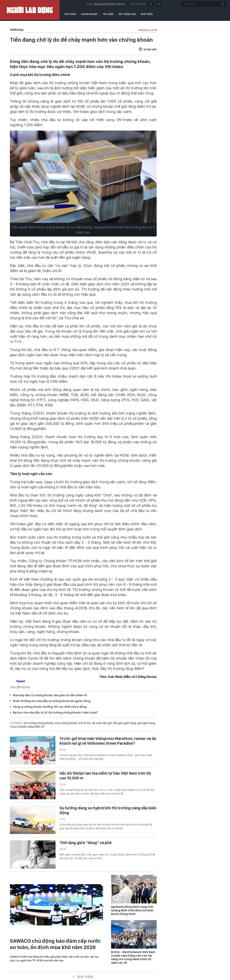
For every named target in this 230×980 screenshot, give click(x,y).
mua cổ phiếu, (19, 727)
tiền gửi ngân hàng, (125, 723)
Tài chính (108, 14)
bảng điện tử (36, 727)
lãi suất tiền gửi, (103, 723)
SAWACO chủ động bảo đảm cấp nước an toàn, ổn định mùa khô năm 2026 (55, 944)
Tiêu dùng (70, 14)
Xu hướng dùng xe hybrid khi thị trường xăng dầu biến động (108, 810)
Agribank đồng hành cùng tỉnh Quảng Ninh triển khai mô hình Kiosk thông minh (132, 910)
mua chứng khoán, (67, 723)
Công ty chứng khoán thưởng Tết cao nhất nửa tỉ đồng (50, 707)
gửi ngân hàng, (147, 723)
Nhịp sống (147, 14)
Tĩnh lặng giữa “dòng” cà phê (86, 843)
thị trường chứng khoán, (39, 723)
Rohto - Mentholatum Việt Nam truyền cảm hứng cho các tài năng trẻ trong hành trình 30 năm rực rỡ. (133, 957)
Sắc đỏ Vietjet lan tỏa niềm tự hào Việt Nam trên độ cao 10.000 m (105, 776)
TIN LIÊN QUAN (20, 687)
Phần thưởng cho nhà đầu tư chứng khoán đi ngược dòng (52, 701)
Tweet (20, 681)
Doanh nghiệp (89, 14)
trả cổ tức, (85, 723)
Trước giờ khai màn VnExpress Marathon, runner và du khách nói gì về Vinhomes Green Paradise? (108, 741)
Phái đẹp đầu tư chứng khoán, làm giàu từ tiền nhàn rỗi (50, 695)
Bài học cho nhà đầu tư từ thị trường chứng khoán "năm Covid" (55, 713)
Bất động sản (127, 14)
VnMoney (17, 30)
